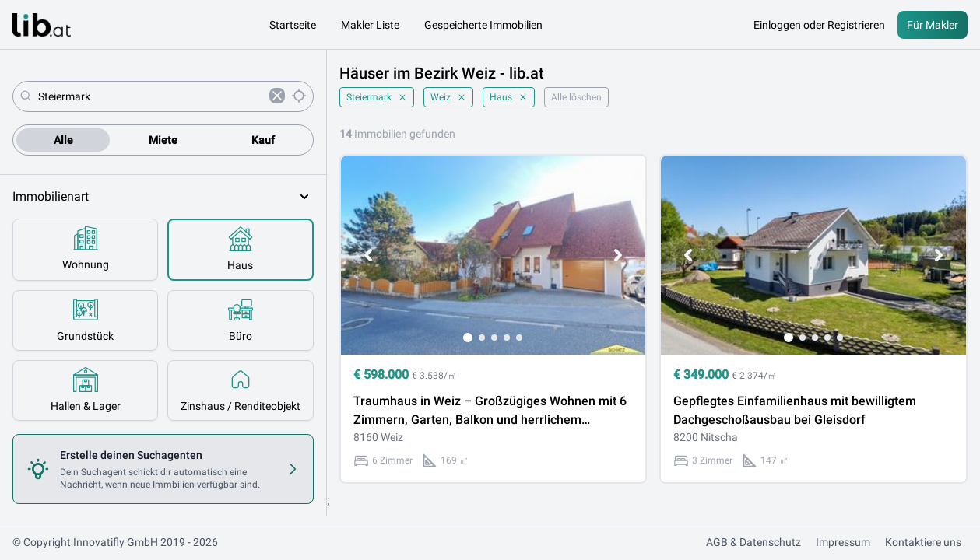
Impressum (843, 542)
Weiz (448, 97)
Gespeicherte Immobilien (483, 25)
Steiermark (377, 97)
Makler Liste (370, 25)
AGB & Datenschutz (753, 542)
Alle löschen (576, 97)
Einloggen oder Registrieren (819, 25)
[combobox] (151, 96)
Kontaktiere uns (923, 542)
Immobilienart (163, 197)
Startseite (293, 25)
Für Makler (933, 25)
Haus (509, 97)
